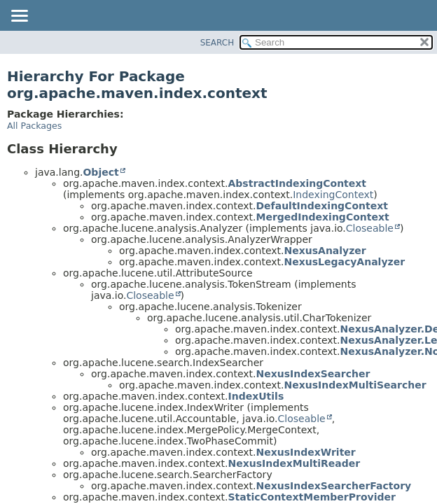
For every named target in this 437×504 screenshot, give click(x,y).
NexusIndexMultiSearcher (355, 385)
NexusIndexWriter (306, 452)
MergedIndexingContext (323, 217)
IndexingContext (333, 195)
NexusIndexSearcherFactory (334, 486)
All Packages (34, 126)
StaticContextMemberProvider (312, 497)
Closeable (370, 228)
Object (100, 172)
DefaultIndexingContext (322, 206)
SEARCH (217, 43)
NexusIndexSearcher (313, 374)
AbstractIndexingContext (298, 183)
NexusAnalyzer (325, 251)
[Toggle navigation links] (19, 17)
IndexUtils (256, 396)
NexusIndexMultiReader (294, 463)
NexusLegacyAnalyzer (345, 262)
